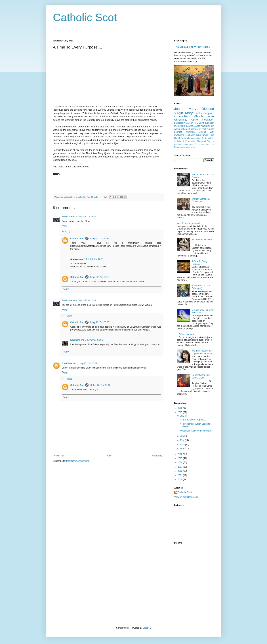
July (182, 416)
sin (213, 126)
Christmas (193, 129)
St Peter (186, 141)
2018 (180, 408)
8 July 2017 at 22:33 (86, 300)
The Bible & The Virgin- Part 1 (192, 47)
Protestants (180, 126)
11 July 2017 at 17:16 (100, 385)
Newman (190, 132)
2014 (180, 462)
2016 (180, 454)
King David (202, 135)
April (183, 445)
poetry (198, 113)
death (187, 138)
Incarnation (196, 138)
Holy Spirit (199, 123)
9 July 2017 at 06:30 (99, 277)
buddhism (209, 123)
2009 (180, 479)
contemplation (182, 116)
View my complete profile (186, 497)
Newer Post (60, 456)
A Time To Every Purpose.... (199, 263)
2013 (180, 467)
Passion (195, 120)
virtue (194, 141)
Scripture (209, 113)
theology (178, 144)
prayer (210, 116)
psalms (190, 126)
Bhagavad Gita (204, 141)
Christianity (181, 120)
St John (189, 123)
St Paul (202, 129)
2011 (180, 475)
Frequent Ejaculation (202, 240)
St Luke (178, 141)
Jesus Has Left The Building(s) (201, 287)
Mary (193, 109)
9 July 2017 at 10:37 (95, 340)
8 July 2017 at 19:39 (99, 239)
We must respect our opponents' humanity (202, 352)
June (183, 436)
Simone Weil (206, 132)
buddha (210, 129)
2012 (180, 471)
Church (199, 116)
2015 (180, 458)
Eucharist (190, 135)
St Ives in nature (187, 334)
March (183, 449)
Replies (69, 232)
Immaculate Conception (194, 144)
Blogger (147, 628)
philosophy (179, 123)
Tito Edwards (69, 363)
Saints (197, 126)
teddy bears (190, 147)
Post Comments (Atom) (78, 461)
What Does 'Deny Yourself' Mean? (196, 431)
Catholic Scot (85, 17)
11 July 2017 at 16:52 (87, 363)
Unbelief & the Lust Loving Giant (201, 376)
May (182, 440)
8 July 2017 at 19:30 (86, 217)
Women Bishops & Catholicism (201, 200)
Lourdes (178, 132)
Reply (65, 226)
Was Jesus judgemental (189, 223)
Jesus (179, 109)
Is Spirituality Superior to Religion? (202, 311)
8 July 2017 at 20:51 (94, 259)
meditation (208, 120)
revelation (206, 126)
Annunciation (181, 129)
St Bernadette (208, 138)
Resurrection (180, 147)
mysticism (179, 135)
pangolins (210, 144)
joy (213, 141)
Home (109, 456)
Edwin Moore (69, 217)
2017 (180, 412)
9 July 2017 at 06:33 (99, 322)
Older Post (157, 456)
